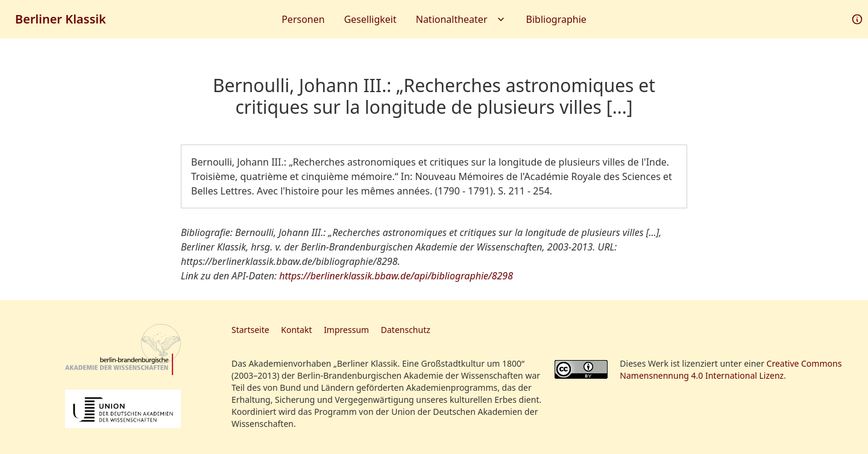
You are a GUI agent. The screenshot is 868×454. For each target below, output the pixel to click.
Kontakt (296, 330)
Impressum (346, 330)
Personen (303, 19)
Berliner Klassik (61, 19)
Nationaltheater (461, 19)
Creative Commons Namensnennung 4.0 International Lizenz (731, 369)
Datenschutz (406, 330)
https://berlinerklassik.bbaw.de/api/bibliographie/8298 (396, 276)
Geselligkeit (370, 19)
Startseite (250, 330)
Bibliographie (556, 19)
